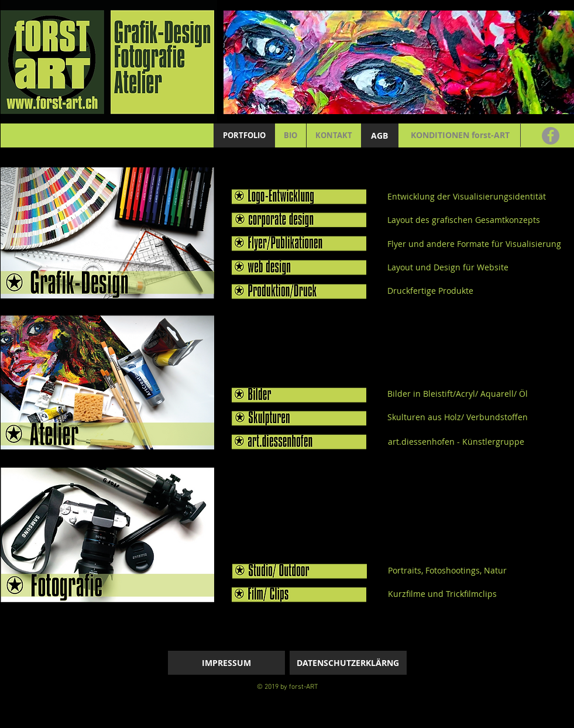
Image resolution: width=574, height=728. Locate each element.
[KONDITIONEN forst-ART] (460, 135)
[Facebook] (551, 136)
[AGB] (380, 135)
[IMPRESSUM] (226, 663)
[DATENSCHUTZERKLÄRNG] (348, 663)
